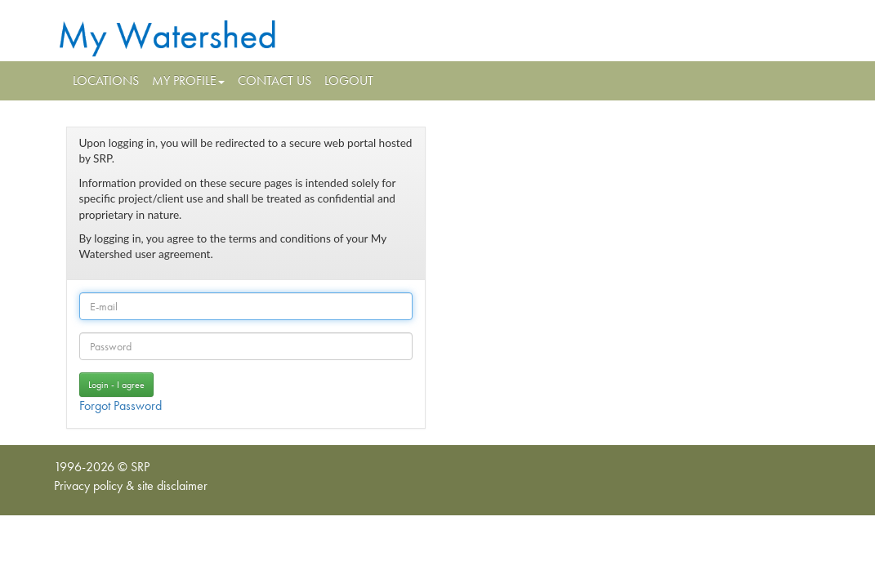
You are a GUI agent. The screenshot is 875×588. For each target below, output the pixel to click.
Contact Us (275, 80)
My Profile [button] (188, 80)
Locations (106, 80)
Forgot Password (121, 405)
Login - (116, 385)
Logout (349, 80)
